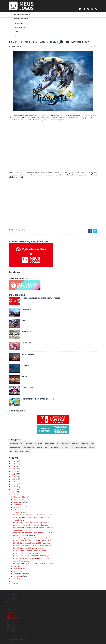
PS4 (64, 447)
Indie (89, 443)
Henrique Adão (11, 621)
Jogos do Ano (12, 447)
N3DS (44, 447)
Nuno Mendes (11, 625)
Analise (26, 443)
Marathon (23, 309)
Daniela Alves (11, 615)
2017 (11, 484)
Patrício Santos (12, 627)
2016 (11, 487)
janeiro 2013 (15, 576)
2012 (11, 579)
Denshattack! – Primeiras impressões (35, 399)
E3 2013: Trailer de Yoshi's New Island (24, 553)
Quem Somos (11, 598)
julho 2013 (15, 510)
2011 (11, 582)
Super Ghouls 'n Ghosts (19, 530)
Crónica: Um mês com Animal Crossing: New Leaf (28, 523)
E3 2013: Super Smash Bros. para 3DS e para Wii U (29, 543)
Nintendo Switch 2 (19, 15)
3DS (19, 443)
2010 (11, 584)
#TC (9, 230)
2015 (11, 490)
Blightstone (24, 388)
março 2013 (15, 571)
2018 (11, 482)
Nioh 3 (21, 377)
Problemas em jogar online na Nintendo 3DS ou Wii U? (30, 533)
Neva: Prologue (25, 354)
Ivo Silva (9, 623)
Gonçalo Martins (12, 619)
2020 (11, 477)
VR (95, 447)
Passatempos (78, 447)
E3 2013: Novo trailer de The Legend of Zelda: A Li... (29, 559)
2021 (11, 474)
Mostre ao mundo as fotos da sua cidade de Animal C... (31, 528)
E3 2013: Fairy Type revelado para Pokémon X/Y (28, 556)
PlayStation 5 (16, 23)
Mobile (36, 447)
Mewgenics (23, 332)
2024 (11, 467)
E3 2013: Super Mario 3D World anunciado (26, 548)
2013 (11, 495)
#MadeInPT (11, 443)
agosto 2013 (16, 507)
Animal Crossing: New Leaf (20, 561)
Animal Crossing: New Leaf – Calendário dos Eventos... (30, 538)
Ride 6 (21, 321)
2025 (11, 464)
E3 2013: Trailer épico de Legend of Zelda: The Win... (29, 546)
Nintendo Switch (18, 19)
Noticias (15, 230)
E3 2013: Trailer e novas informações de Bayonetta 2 (30, 541)
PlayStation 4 (16, 28)
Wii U (20, 230)
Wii (8, 451)
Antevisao (35, 443)
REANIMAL (22, 366)
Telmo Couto (11, 632)
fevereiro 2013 (16, 574)
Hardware (81, 443)
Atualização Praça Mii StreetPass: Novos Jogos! (28, 518)
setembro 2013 (17, 505)
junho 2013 (15, 513)
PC (12, 36)
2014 (11, 492)
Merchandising (25, 447)
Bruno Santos (11, 613)
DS (55, 443)
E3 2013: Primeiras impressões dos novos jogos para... (31, 515)
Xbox (13, 32)
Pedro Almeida (11, 630)
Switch (88, 447)
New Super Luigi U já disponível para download (28, 525)
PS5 (69, 447)
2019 (11, 479)
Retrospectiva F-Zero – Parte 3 (22, 536)
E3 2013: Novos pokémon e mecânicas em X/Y (27, 551)
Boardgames (46, 443)
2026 (11, 461)
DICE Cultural (11, 617)
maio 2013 (15, 566)
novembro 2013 (17, 500)
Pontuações (10, 600)
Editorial (62, 443)
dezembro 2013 (17, 497)
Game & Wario (16, 520)
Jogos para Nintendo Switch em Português (38, 298)
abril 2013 (14, 569)
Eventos (72, 443)
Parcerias (9, 602)
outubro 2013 (16, 502)
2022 (11, 472)
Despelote (23, 343)
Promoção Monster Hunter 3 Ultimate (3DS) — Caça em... (31, 564)
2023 (11, 469)
